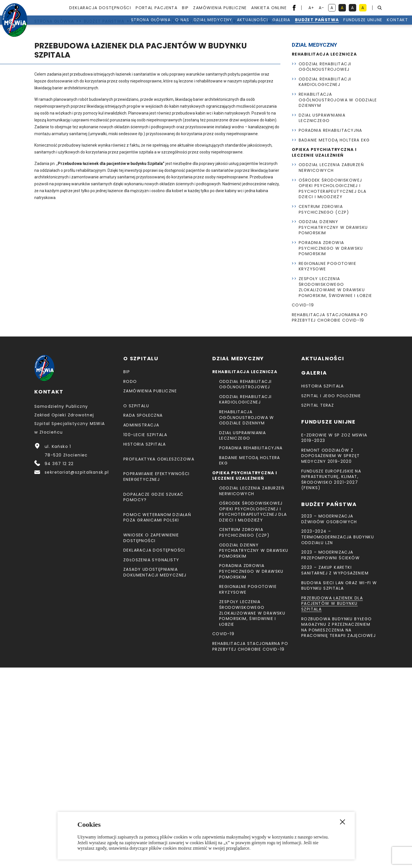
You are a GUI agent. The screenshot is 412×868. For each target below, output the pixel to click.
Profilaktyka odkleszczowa (159, 660)
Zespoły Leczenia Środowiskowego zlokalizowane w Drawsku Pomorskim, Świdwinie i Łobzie (335, 488)
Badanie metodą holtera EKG (334, 340)
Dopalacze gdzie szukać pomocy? (153, 698)
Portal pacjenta (157, 8)
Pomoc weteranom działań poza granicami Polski (157, 718)
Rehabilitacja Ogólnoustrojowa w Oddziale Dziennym (338, 300)
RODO (130, 582)
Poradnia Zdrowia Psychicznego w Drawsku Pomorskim (331, 449)
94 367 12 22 (59, 664)
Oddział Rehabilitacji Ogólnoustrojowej (325, 267)
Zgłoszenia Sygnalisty (151, 760)
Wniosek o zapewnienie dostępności (151, 738)
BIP (185, 8)
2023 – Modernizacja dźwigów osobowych (329, 719)
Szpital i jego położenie (331, 596)
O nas (154, 26)
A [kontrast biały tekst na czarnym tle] (354, 8)
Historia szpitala (145, 645)
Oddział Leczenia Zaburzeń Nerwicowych (331, 368)
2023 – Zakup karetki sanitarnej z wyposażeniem (335, 771)
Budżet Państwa (289, 26)
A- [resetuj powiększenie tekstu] (322, 8)
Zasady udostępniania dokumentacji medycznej (155, 773)
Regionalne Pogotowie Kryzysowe (327, 467)
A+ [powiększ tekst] (312, 8)
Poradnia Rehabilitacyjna (330, 331)
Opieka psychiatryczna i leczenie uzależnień (324, 353)
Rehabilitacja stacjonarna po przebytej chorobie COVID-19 (330, 518)
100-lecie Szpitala (145, 635)
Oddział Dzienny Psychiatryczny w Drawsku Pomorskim (333, 428)
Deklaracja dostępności (100, 8)
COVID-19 (303, 505)
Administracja (141, 625)
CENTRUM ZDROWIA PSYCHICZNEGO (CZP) (324, 410)
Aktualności (224, 26)
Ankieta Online (269, 8)
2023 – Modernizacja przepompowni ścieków (330, 755)
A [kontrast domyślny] (333, 8)
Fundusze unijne (335, 26)
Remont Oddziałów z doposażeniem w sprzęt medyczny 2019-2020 (330, 656)
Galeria (253, 26)
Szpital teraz (318, 606)
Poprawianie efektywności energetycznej (157, 677)
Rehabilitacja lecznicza (324, 255)
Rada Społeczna (143, 616)
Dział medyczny (185, 26)
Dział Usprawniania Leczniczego (322, 318)
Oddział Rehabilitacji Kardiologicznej (325, 282)
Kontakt (369, 26)
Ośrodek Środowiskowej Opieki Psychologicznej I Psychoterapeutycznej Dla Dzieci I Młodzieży (333, 389)
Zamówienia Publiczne (220, 8)
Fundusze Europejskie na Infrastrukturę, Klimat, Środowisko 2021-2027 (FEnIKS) (331, 680)
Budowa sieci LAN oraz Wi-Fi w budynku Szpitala (339, 786)
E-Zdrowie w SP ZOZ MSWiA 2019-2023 (334, 638)
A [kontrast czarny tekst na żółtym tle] (364, 8)
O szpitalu (136, 606)
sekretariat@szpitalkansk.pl (77, 673)
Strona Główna (123, 26)
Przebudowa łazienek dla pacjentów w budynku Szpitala (332, 804)
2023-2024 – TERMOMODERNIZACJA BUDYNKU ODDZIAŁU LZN (338, 737)
